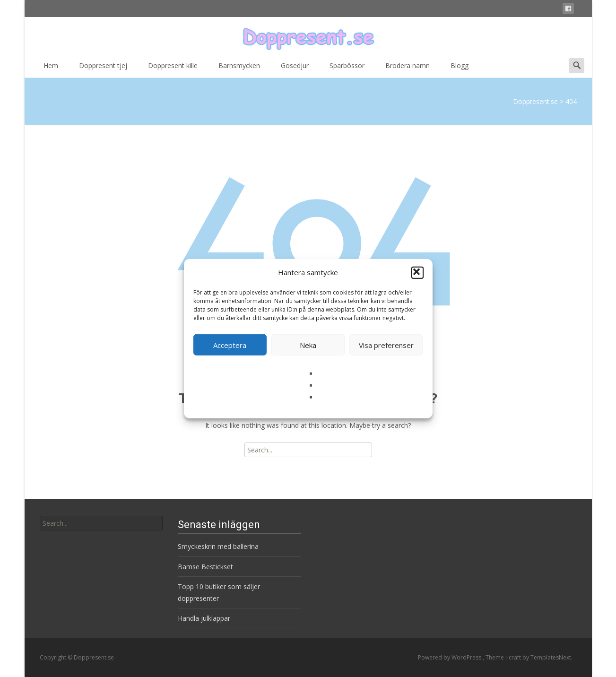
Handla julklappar (204, 618)
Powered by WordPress (450, 657)
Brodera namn (408, 69)
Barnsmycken (239, 69)
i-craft (514, 657)
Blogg (460, 69)
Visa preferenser (386, 345)
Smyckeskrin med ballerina (218, 546)
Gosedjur (295, 69)
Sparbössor (347, 69)
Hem (51, 69)
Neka (308, 345)
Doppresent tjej (103, 69)
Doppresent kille (173, 69)
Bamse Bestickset (205, 567)
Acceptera (230, 345)
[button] (417, 272)
